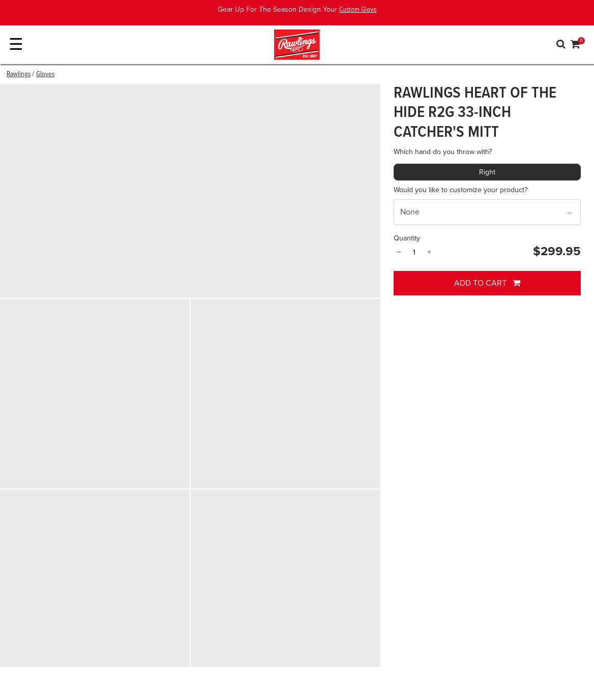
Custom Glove (358, 10)
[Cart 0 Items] (576, 46)
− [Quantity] (398, 252)
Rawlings (19, 74)
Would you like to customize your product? (461, 190)
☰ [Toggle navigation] (16, 44)
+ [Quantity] (429, 252)
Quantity (407, 238)
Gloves (45, 74)
